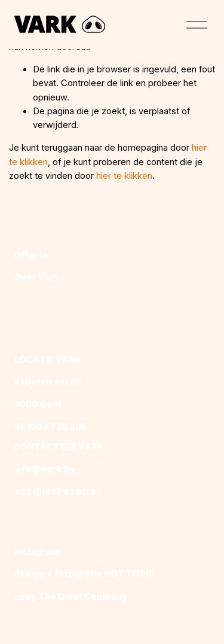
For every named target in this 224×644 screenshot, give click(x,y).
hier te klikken (124, 176)
